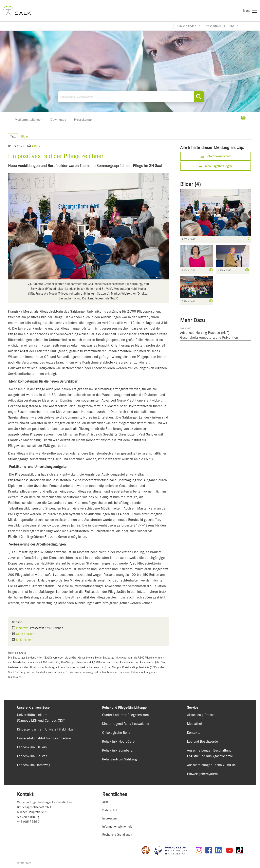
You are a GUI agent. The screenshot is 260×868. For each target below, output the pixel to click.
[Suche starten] (199, 97)
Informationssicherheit (117, 827)
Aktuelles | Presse (201, 715)
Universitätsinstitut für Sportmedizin (44, 738)
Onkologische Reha (116, 733)
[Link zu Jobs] (234, 26)
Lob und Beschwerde (202, 741)
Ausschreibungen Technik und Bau (212, 765)
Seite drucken (25, 634)
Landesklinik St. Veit (32, 756)
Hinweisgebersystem (202, 774)
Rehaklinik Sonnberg (117, 750)
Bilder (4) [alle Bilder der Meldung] (190, 184)
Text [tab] (13, 136)
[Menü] (250, 11)
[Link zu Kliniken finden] (189, 26)
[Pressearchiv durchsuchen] (131, 97)
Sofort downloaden (216, 156)
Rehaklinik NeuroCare (118, 741)
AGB (105, 802)
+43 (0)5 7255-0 (28, 822)
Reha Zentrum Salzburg (119, 759)
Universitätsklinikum (32, 715)
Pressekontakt (84, 120)
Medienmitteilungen (29, 120)
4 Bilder (37, 146)
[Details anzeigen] (247, 239)
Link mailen (24, 640)
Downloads (58, 120)
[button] (246, 118)
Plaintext (22, 628)
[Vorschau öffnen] (88, 226)
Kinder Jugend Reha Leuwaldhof (126, 724)
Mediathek (195, 724)
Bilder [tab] (24, 136)
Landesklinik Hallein (32, 747)
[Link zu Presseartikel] (215, 26)
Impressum (109, 818)
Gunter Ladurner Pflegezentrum (125, 715)
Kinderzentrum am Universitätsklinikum (46, 729)
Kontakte (194, 733)
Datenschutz (110, 810)
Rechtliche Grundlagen (117, 835)
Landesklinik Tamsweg (34, 765)
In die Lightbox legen (215, 166)
